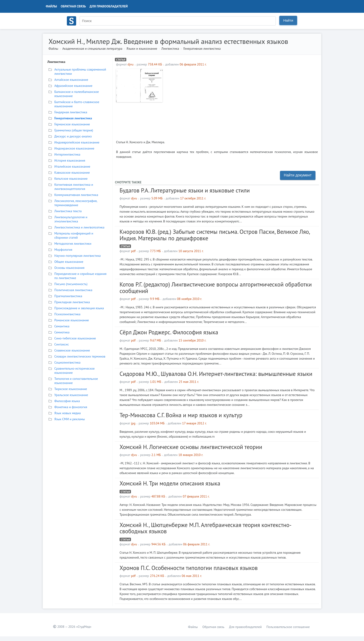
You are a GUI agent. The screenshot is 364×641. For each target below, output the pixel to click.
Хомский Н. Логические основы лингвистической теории (191, 447)
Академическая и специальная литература (92, 49)
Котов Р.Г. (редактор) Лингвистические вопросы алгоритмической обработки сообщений (216, 288)
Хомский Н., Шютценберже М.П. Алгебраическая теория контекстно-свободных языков (206, 528)
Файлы (51, 6)
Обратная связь (73, 6)
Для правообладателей (109, 6)
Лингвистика (170, 49)
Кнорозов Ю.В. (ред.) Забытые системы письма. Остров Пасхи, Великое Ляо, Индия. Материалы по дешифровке (215, 235)
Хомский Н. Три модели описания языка (170, 483)
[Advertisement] (241, 101)
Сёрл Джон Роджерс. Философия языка (169, 332)
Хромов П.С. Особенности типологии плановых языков (189, 568)
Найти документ (298, 175)
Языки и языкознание (142, 49)
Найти (288, 20)
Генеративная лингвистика (202, 49)
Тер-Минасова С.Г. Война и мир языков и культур (181, 415)
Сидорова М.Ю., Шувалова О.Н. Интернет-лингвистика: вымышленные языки (216, 374)
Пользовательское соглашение (288, 627)
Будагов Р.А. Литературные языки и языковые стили (185, 190)
